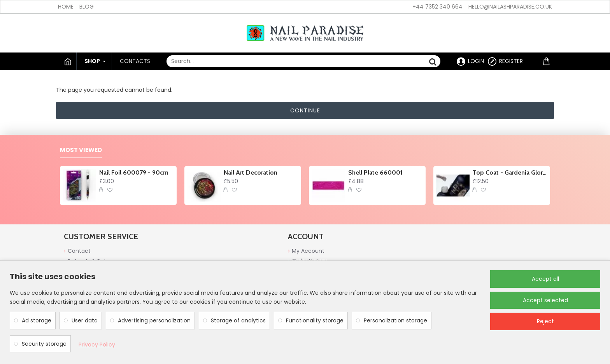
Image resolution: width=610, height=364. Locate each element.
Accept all (545, 279)
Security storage (44, 344)
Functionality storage (315, 320)
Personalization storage (395, 320)
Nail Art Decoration (251, 172)
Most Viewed (81, 150)
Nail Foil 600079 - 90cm (134, 172)
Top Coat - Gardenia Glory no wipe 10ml (510, 172)
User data (85, 320)
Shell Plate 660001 (375, 172)
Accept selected (545, 300)
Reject (545, 321)
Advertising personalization (154, 320)
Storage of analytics (238, 320)
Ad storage (37, 320)
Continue (305, 110)
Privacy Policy (97, 345)
